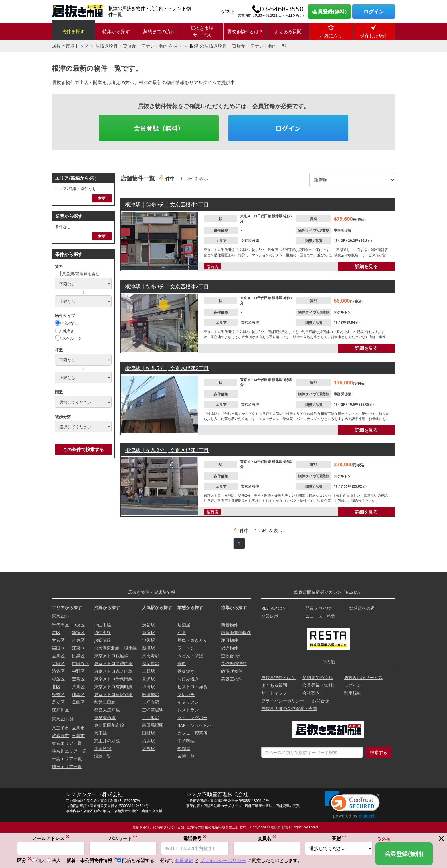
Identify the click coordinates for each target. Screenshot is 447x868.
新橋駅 (148, 648)
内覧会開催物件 (236, 632)
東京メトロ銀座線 (111, 656)
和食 (182, 632)
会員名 (267, 838)
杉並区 (58, 679)
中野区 (78, 671)
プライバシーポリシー (283, 701)
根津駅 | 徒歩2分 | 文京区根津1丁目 (167, 450)
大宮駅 (148, 748)
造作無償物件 (234, 663)
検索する (379, 752)
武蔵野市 (60, 735)
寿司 (182, 663)
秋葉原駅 (151, 663)
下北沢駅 (151, 717)
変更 (102, 198)
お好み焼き (188, 679)
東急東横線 (105, 717)
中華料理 (186, 741)
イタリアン (188, 702)
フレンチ (186, 694)
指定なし (70, 323)
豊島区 (78, 679)
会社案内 (311, 693)
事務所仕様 (342, 230)
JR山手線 (102, 625)
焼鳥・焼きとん (192, 640)
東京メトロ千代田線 (256, 216)
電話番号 (195, 838)
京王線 (101, 733)
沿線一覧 (103, 756)
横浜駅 (148, 741)
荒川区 (78, 686)
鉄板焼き (186, 671)
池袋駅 (148, 640)
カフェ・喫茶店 (192, 733)
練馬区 (78, 694)
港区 (56, 632)
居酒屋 (184, 625)
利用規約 (353, 693)
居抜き (68, 331)
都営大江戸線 (107, 710)
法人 (56, 861)
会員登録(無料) (329, 11)
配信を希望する (138, 861)
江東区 (78, 648)
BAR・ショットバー (197, 725)
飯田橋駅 (151, 694)
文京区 (247, 241)
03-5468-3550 (282, 9)
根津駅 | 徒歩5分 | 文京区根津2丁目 (167, 368)
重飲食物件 (232, 656)
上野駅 (148, 671)
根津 (194, 46)
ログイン (374, 11)
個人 (41, 861)
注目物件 (230, 640)
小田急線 (103, 748)
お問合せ (321, 701)
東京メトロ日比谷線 (113, 694)
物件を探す (73, 31)
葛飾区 (78, 702)
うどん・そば (190, 656)
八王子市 (60, 728)
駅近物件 (230, 648)
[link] (352, 805)
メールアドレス (51, 838)
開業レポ (270, 616)
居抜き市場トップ (70, 46)
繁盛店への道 (362, 608)
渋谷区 (58, 671)
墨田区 (58, 648)
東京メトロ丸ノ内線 (113, 671)
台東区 (78, 640)
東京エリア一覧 (67, 743)
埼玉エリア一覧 (67, 766)
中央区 (78, 625)
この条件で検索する (83, 449)
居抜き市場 (279, 827)
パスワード (123, 838)
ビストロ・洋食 (192, 686)
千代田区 (60, 625)
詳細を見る (366, 266)
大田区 (58, 663)
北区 (56, 686)
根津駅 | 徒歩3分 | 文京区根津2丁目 (167, 286)
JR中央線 (102, 632)
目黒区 (78, 656)
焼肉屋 (184, 748)
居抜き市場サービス (202, 31)
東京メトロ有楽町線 (113, 686)
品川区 (58, 656)
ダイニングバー (192, 717)
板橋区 (58, 694)
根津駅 (277, 216)
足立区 (58, 702)
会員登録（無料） (159, 128)
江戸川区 (60, 710)
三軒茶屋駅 (153, 710)
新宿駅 (148, 632)
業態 (339, 838)
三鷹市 (78, 735)
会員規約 (184, 861)
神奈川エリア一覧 (69, 751)
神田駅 (148, 686)
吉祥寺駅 (151, 702)
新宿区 (78, 632)
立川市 (78, 728)
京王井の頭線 (107, 741)
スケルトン (72, 338)
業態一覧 (186, 756)
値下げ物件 (232, 671)
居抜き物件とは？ (245, 31)
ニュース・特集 (320, 616)
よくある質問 (288, 31)
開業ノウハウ (318, 608)
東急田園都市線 (109, 725)
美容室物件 (232, 679)
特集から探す (116, 31)
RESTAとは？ (274, 608)
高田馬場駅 (153, 725)
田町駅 (148, 733)
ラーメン (186, 648)
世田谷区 (80, 663)
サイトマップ (274, 693)
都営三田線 (105, 702)
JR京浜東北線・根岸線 (115, 648)
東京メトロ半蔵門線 (113, 663)
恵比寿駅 (151, 656)
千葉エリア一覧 (67, 759)
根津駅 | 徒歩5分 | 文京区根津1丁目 (167, 204)
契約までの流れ (159, 31)
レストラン (188, 710)
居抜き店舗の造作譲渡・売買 (289, 708)
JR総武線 (102, 640)
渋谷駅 (148, 625)
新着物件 (230, 625)
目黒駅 (148, 679)
